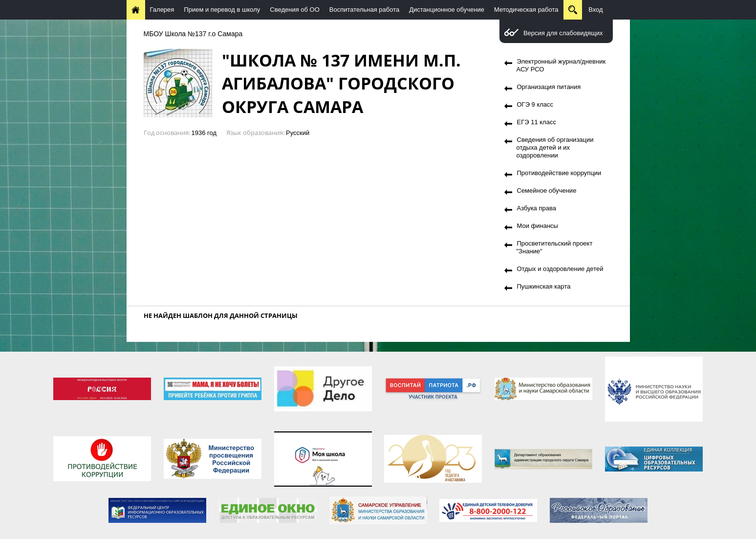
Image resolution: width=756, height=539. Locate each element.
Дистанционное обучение (447, 10)
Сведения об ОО (295, 10)
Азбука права (537, 208)
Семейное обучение (547, 191)
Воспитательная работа (364, 10)
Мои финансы (538, 226)
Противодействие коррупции (559, 173)
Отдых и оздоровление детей (560, 269)
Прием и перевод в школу (222, 10)
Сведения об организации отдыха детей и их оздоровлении (555, 147)
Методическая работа (526, 10)
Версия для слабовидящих (563, 33)
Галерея (162, 10)
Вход (595, 10)
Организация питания (549, 87)
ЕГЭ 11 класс (537, 122)
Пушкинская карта (544, 286)
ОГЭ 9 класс (535, 104)
